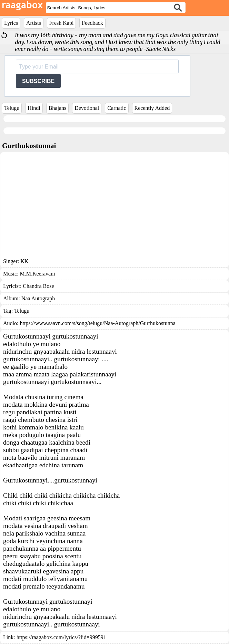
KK (24, 261)
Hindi (34, 108)
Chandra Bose (38, 286)
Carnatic (117, 108)
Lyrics (11, 23)
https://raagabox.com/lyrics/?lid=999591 (61, 637)
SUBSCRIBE (38, 81)
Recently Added (152, 108)
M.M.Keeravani (37, 274)
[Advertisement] (114, 207)
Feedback (92, 23)
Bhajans (58, 108)
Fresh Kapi (62, 23)
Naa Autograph (38, 298)
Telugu (12, 108)
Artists (34, 23)
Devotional (87, 108)
